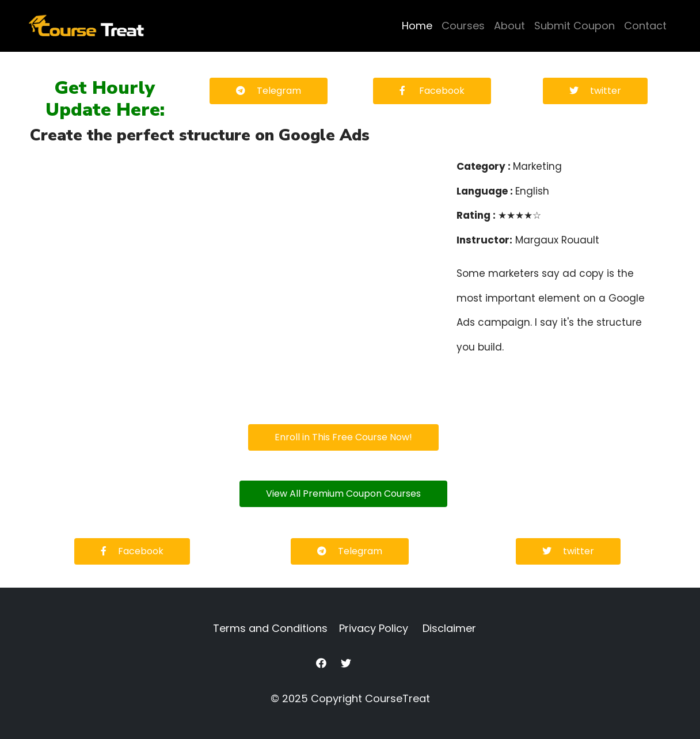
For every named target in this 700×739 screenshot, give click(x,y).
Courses (463, 26)
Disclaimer (449, 628)
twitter (595, 91)
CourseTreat (397, 698)
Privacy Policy (374, 628)
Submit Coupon (575, 26)
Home (417, 26)
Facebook (432, 91)
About (509, 26)
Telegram (269, 91)
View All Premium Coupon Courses (343, 494)
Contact (645, 26)
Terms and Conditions (270, 628)
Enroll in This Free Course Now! (343, 437)
